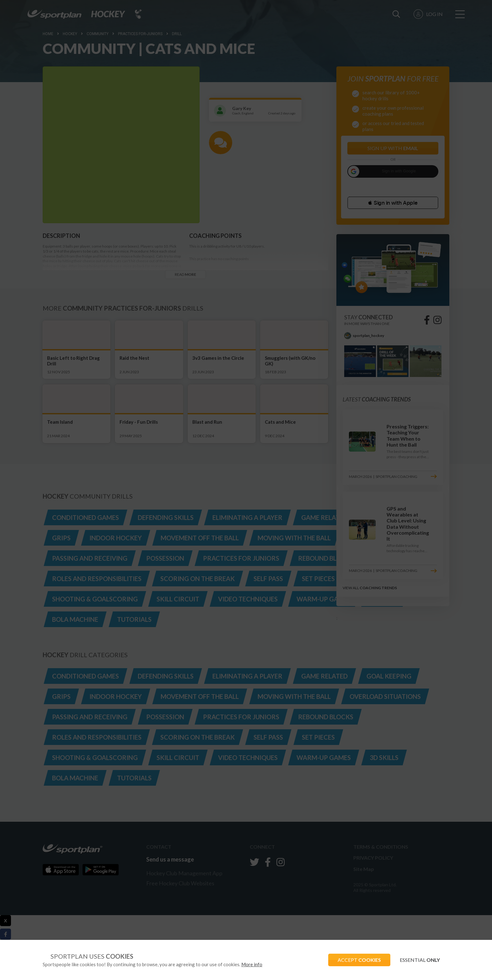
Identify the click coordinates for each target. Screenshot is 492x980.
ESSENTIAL (420, 960)
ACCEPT (359, 960)
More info (252, 964)
